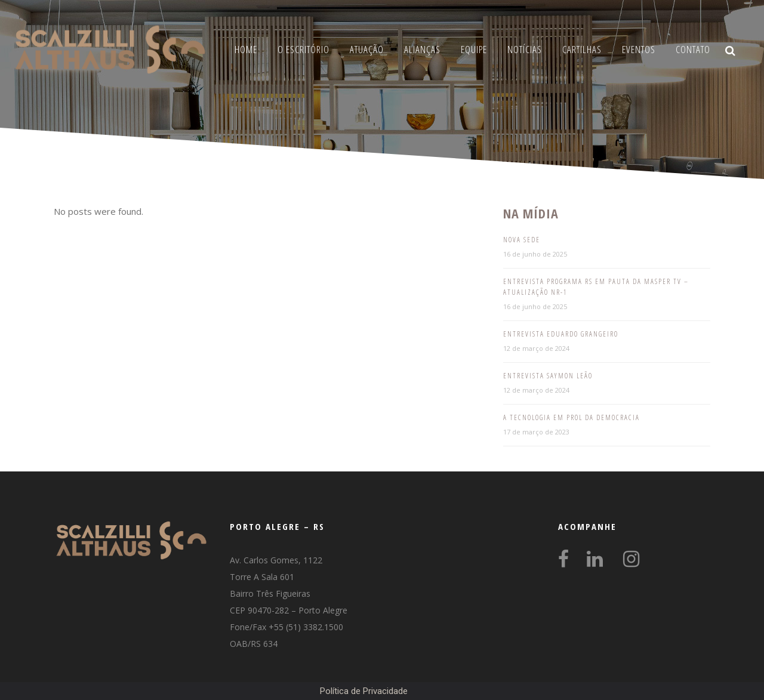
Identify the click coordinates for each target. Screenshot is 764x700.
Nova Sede (522, 240)
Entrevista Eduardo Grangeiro (561, 334)
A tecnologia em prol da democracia (572, 417)
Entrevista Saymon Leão (548, 376)
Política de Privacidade (364, 691)
